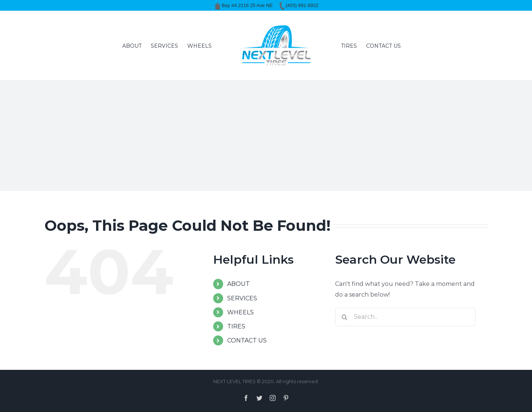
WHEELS (241, 312)
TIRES (236, 326)
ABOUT (238, 284)
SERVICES (242, 298)
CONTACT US (247, 340)
